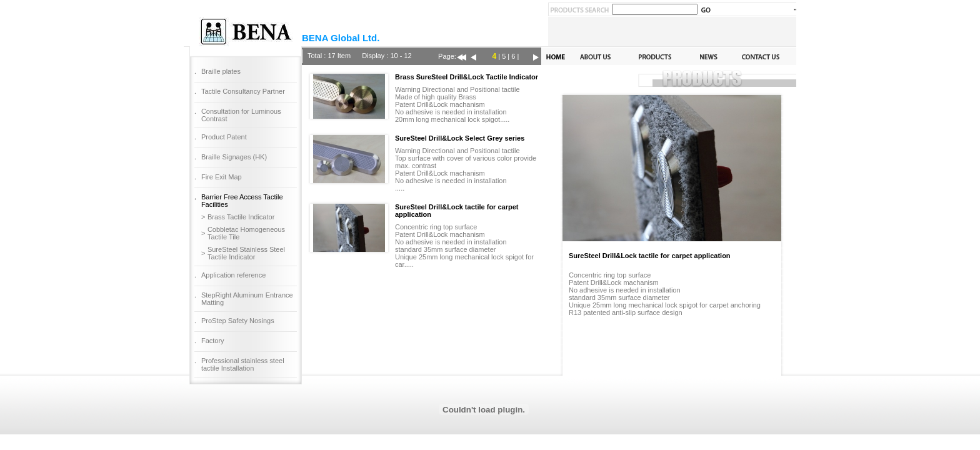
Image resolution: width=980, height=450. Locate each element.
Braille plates (221, 71)
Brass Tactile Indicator (241, 217)
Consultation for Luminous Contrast (241, 115)
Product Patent (224, 137)
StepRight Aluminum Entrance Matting (247, 299)
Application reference (233, 275)
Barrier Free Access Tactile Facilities (242, 201)
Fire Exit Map (222, 177)
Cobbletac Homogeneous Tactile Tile (246, 233)
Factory (213, 341)
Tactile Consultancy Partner (243, 91)
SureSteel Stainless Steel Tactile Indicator (246, 253)
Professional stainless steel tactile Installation (243, 364)
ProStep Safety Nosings (238, 321)
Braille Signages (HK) (234, 157)
